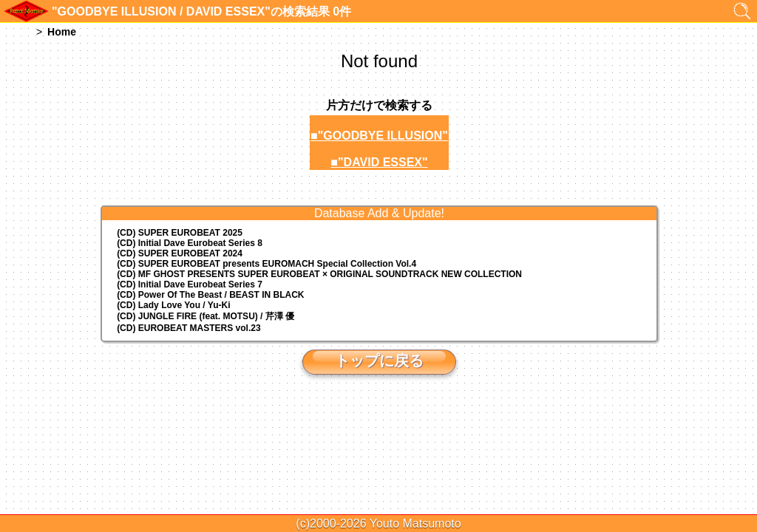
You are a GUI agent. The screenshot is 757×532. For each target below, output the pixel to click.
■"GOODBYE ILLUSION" (379, 136)
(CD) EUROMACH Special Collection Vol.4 (267, 264)
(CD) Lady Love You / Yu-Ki (173, 305)
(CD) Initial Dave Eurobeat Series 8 (190, 243)
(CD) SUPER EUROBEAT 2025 (180, 233)
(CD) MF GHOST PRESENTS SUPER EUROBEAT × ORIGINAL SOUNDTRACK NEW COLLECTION (319, 274)
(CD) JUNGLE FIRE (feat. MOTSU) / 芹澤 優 (206, 316)
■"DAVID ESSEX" (379, 162)
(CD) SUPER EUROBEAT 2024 (180, 253)
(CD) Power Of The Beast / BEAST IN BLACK (210, 295)
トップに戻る (379, 361)
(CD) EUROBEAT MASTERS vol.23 (189, 328)
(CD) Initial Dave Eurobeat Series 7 (190, 284)
